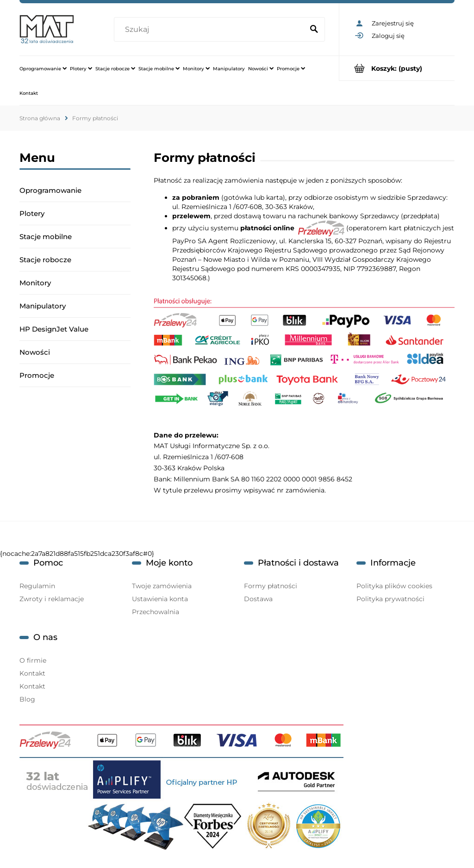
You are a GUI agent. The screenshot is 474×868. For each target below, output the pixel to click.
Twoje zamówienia (162, 586)
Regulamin (37, 586)
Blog (27, 699)
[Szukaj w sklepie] (211, 30)
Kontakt (32, 673)
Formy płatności (271, 586)
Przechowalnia (156, 612)
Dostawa (258, 599)
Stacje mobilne (46, 237)
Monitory (35, 283)
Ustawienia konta (160, 599)
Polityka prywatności (390, 599)
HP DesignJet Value (54, 329)
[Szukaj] (314, 30)
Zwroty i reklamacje (52, 599)
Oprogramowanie (50, 190)
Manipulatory (43, 306)
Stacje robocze (45, 260)
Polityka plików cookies (394, 586)
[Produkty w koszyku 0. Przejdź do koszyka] (397, 68)
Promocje (37, 375)
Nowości (35, 352)
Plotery (32, 213)
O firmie (33, 660)
